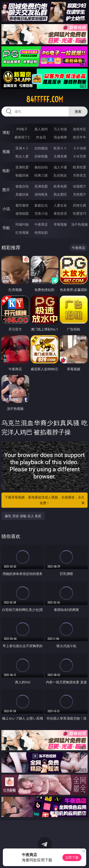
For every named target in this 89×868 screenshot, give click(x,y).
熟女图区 (60, 194)
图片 (6, 190)
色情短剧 (41, 232)
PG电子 (22, 129)
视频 (6, 152)
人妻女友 (60, 205)
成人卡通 (60, 167)
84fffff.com (45, 99)
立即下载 (72, 857)
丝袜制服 (41, 156)
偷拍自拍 (41, 167)
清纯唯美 (41, 194)
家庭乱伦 (41, 205)
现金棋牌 (60, 137)
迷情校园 (22, 213)
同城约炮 (22, 224)
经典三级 (41, 175)
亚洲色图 (41, 186)
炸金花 (41, 137)
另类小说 (41, 213)
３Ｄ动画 (80, 148)
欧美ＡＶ (60, 148)
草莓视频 (60, 224)
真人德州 (41, 129)
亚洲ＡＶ (22, 148)
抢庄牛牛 (80, 137)
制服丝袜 (22, 175)
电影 (6, 171)
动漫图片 (80, 186)
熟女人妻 (22, 156)
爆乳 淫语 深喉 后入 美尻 (23, 516)
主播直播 (60, 156)
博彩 (6, 132)
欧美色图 (60, 186)
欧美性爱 (80, 167)
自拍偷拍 (41, 148)
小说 (6, 209)
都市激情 (22, 205)
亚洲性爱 (22, 167)
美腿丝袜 (22, 194)
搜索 (78, 111)
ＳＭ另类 (80, 156)
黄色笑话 (60, 213)
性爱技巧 (80, 213)
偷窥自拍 (22, 186)
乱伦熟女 (60, 175)
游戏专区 (80, 129)
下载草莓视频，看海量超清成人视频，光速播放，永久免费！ (45, 500)
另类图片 (80, 194)
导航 (6, 228)
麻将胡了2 (22, 137)
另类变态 (80, 175)
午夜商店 (41, 224)
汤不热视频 (80, 224)
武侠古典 (80, 205)
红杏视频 (22, 232)
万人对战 (60, 129)
